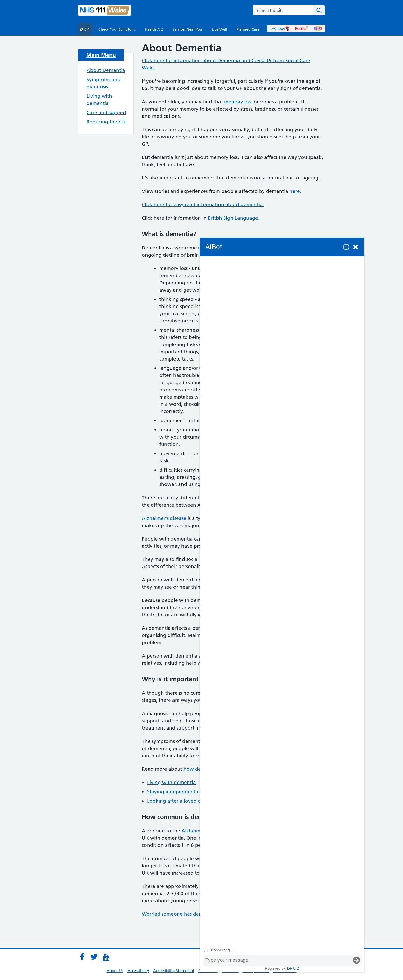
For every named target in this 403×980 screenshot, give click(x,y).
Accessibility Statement (174, 971)
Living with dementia (171, 782)
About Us (115, 971)
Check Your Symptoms (117, 29)
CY (85, 29)
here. (295, 191)
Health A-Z (154, 29)
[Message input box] (277, 960)
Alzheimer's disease (164, 518)
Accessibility (138, 971)
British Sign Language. (234, 218)
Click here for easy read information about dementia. (203, 205)
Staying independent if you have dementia (196, 792)
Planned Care (248, 29)
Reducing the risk (106, 122)
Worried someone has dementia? (180, 914)
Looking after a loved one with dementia (194, 801)
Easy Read (280, 29)
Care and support (107, 113)
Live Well (219, 29)
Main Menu (101, 55)
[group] (282, 601)
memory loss (238, 102)
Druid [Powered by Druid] (293, 968)
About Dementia (106, 70)
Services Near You (187, 29)
